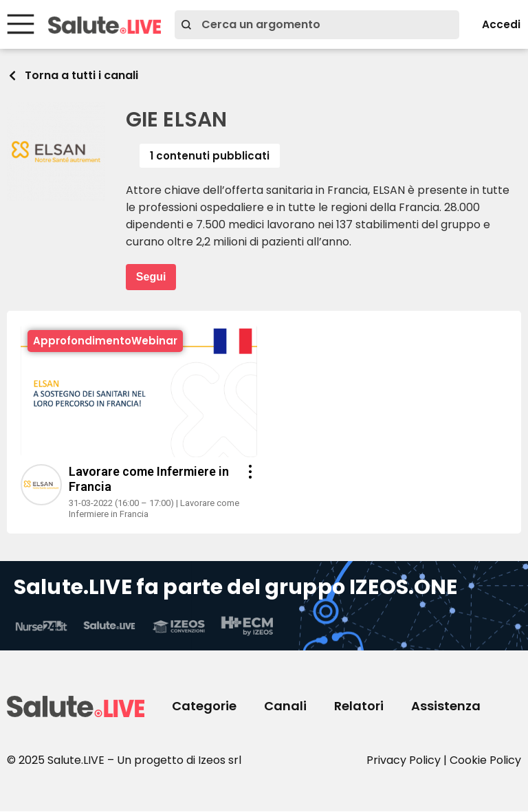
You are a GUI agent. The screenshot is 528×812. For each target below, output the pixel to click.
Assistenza (446, 706)
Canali (285, 706)
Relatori (359, 706)
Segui (151, 277)
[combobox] (311, 25)
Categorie (204, 706)
